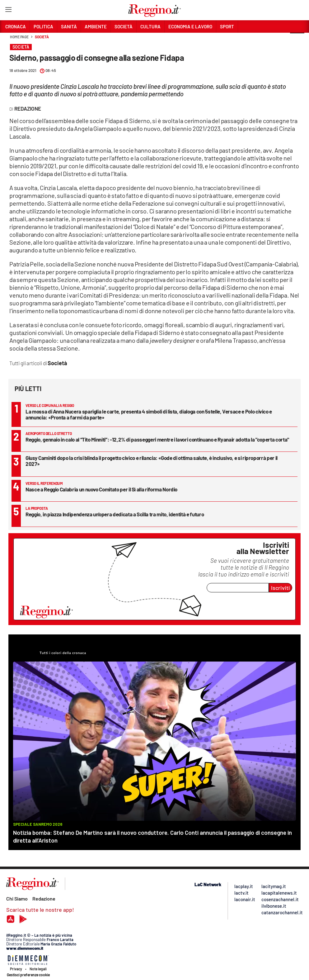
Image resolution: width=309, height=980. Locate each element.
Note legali (38, 969)
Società (42, 37)
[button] (297, 40)
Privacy (16, 969)
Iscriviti (281, 588)
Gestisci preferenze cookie (28, 975)
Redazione (44, 899)
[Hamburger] (8, 11)
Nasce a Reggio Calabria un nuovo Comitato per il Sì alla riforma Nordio (101, 489)
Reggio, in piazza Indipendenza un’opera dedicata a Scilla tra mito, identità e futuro (115, 514)
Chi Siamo (17, 899)
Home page (19, 37)
